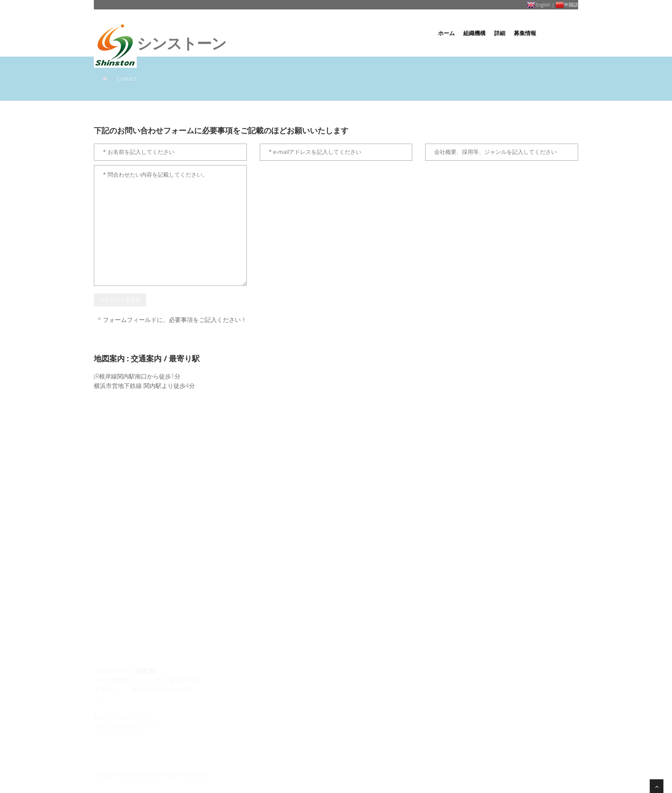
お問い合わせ (561, 33)
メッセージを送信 (120, 300)
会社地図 (357, 694)
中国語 (567, 5)
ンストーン (160, 27)
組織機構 (474, 33)
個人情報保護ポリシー (375, 671)
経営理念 (234, 683)
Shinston (217, 775)
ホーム (446, 33)
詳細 (500, 33)
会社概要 (234, 671)
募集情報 (525, 33)
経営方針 (234, 694)
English (538, 5)
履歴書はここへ (367, 683)
